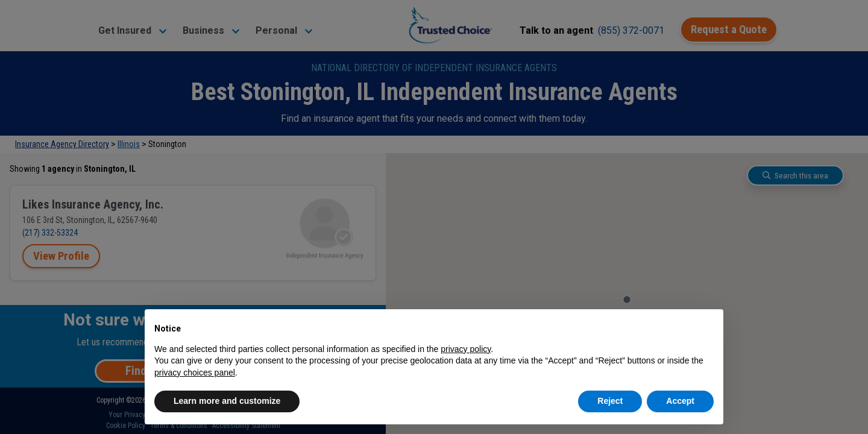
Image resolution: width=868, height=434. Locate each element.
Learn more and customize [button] (227, 401)
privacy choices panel (195, 373)
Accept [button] (680, 401)
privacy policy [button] (466, 349)
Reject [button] (610, 401)
